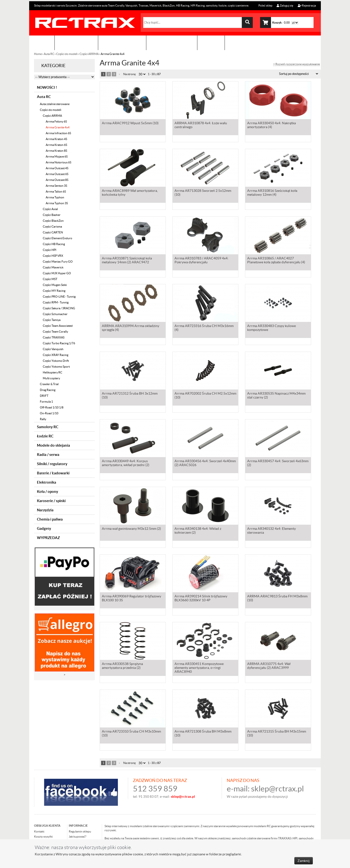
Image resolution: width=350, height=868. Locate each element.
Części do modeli (67, 54)
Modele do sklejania (53, 445)
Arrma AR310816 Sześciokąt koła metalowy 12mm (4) (272, 193)
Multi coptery (51, 378)
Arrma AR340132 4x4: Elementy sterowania (271, 531)
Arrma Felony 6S (56, 121)
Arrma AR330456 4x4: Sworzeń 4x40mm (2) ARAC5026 (205, 463)
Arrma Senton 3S (56, 186)
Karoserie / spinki (51, 501)
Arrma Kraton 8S (56, 151)
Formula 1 (46, 402)
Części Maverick (53, 267)
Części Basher (52, 215)
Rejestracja (307, 5)
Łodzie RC (45, 436)
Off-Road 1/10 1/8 (52, 407)
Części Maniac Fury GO (58, 261)
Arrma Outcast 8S (57, 180)
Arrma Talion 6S (56, 191)
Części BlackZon (53, 221)
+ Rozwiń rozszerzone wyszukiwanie (297, 64)
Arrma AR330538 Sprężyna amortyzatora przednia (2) (122, 666)
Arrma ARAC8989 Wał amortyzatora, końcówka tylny (130, 193)
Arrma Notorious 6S (58, 162)
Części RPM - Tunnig (56, 302)
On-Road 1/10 (49, 413)
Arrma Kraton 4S (56, 139)
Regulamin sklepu (80, 831)
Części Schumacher (55, 314)
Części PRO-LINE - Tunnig (59, 297)
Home (38, 54)
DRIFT (44, 396)
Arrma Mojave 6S (57, 156)
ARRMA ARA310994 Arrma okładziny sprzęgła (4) (131, 328)
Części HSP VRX (53, 256)
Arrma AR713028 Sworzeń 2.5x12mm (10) (203, 193)
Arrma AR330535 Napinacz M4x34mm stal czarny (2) (276, 396)
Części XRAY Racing (56, 355)
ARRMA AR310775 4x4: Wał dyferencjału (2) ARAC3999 (269, 666)
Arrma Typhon (55, 197)
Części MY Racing (54, 291)
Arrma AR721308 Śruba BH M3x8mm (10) (203, 734)
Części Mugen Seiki (55, 285)
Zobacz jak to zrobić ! (172, 43)
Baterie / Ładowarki (53, 473)
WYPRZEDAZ (48, 538)
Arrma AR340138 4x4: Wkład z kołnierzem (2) (198, 531)
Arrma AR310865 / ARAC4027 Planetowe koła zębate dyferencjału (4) (276, 261)
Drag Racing (48, 390)
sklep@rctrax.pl (277, 789)
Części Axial (50, 209)
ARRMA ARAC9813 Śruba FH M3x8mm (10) (277, 599)
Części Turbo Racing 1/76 (59, 343)
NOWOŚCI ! (47, 87)
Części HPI (50, 250)
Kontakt (211, 43)
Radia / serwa (48, 455)
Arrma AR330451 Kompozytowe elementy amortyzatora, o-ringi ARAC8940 (199, 668)
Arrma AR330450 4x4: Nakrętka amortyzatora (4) (271, 125)
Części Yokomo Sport (56, 367)
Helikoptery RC (52, 372)
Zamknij (304, 861)
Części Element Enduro (57, 238)
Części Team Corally (55, 332)
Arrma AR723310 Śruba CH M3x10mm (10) (131, 734)
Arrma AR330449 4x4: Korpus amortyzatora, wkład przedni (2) (126, 463)
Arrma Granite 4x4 (58, 127)
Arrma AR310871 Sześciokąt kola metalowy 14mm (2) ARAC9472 (127, 261)
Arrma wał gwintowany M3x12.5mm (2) (131, 529)
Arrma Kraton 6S (56, 145)
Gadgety (44, 528)
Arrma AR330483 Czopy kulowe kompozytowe (271, 328)
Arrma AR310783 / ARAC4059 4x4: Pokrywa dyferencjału (201, 261)
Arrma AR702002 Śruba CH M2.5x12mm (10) (205, 396)
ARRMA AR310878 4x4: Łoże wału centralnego (201, 125)
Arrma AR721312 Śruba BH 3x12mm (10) (130, 396)
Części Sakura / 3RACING (59, 308)
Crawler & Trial (49, 384)
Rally (43, 419)
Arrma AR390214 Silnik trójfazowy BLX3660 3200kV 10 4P (201, 599)
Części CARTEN (53, 232)
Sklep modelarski (76, 43)
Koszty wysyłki (43, 837)
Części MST (50, 279)
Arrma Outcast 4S (57, 168)
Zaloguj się (285, 5)
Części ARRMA (89, 54)
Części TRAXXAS (54, 337)
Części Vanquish (53, 349)
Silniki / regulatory (52, 464)
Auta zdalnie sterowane (55, 104)
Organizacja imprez (122, 43)
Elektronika (47, 482)
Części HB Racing (54, 244)
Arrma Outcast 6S (57, 174)
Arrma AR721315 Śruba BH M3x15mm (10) (277, 734)
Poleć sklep (265, 5)
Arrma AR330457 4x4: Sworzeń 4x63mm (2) (278, 463)
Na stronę (129, 74)
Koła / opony (48, 492)
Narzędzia (45, 510)
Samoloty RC (48, 427)
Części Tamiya (52, 320)
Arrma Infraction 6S (58, 133)
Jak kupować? (78, 837)
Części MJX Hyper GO (57, 273)
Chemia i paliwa (50, 519)
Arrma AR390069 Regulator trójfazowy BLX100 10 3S (131, 599)
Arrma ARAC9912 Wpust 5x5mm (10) (130, 124)
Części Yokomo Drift (56, 361)
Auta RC (49, 54)
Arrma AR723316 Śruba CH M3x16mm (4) (204, 328)
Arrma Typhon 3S (57, 203)
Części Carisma (52, 226)
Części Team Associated (58, 326)
